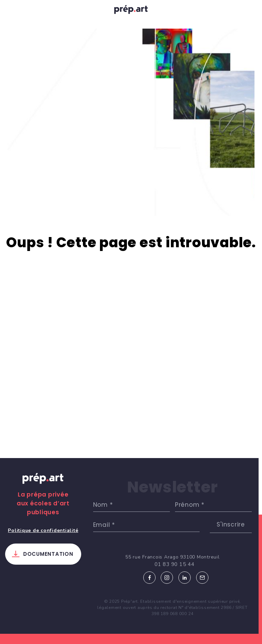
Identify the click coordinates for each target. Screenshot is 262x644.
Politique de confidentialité (43, 530)
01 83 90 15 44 (174, 564)
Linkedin (185, 578)
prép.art (131, 11)
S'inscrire (231, 524)
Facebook (149, 578)
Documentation (48, 554)
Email (202, 578)
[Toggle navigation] (13, 11)
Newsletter (173, 487)
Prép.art (43, 485)
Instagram (167, 578)
